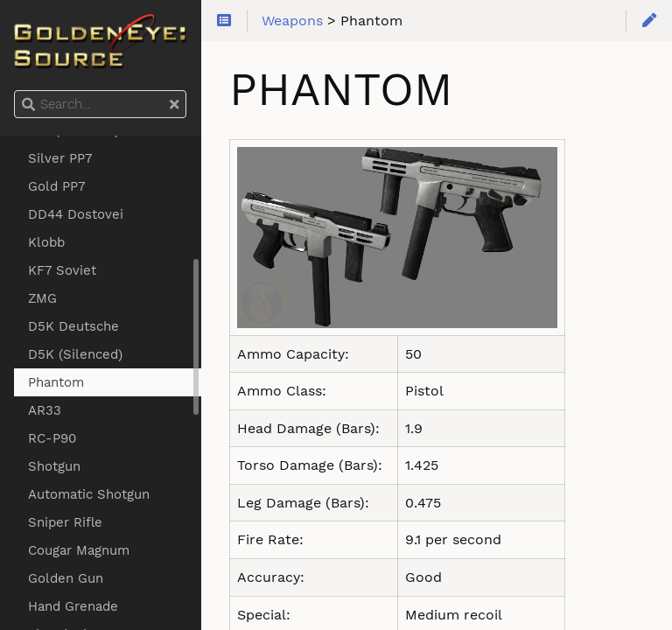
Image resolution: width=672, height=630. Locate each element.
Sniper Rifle (65, 522)
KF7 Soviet (62, 270)
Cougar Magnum (79, 550)
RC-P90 (52, 438)
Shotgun (54, 466)
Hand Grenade (73, 606)
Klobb (46, 242)
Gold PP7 (56, 186)
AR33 (45, 410)
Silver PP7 (60, 158)
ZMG (42, 298)
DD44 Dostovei (76, 214)
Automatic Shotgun (89, 494)
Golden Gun (66, 578)
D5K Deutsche (73, 326)
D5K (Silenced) (75, 354)
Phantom (56, 382)
